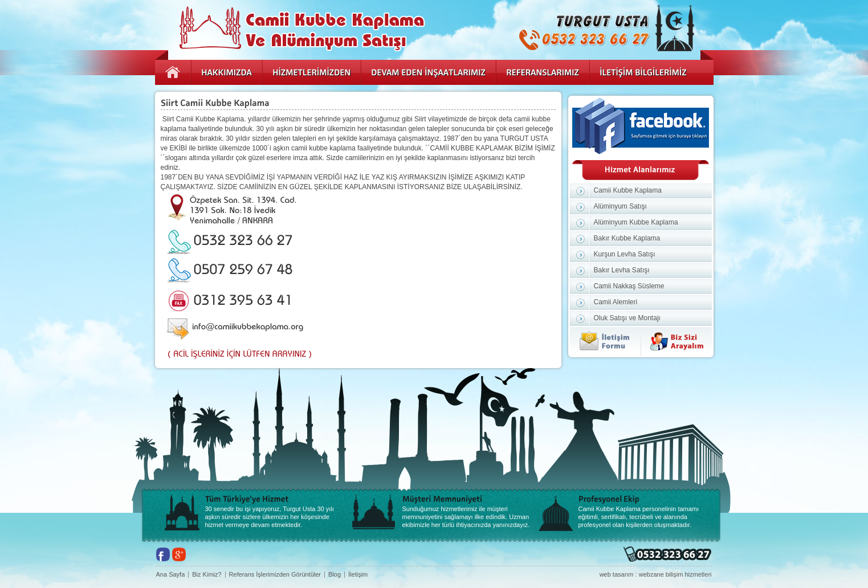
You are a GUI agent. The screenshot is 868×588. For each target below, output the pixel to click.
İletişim (358, 575)
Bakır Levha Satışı (622, 270)
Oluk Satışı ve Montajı (627, 318)
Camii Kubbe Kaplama (628, 190)
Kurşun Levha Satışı (625, 254)
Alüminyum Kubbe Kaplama (636, 222)
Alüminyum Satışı (620, 206)
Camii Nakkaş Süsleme (629, 286)
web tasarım (617, 574)
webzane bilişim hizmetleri (675, 574)
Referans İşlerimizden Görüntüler (275, 575)
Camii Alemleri (616, 302)
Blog (335, 575)
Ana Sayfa (171, 575)
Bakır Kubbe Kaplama (627, 238)
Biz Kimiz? (207, 575)
